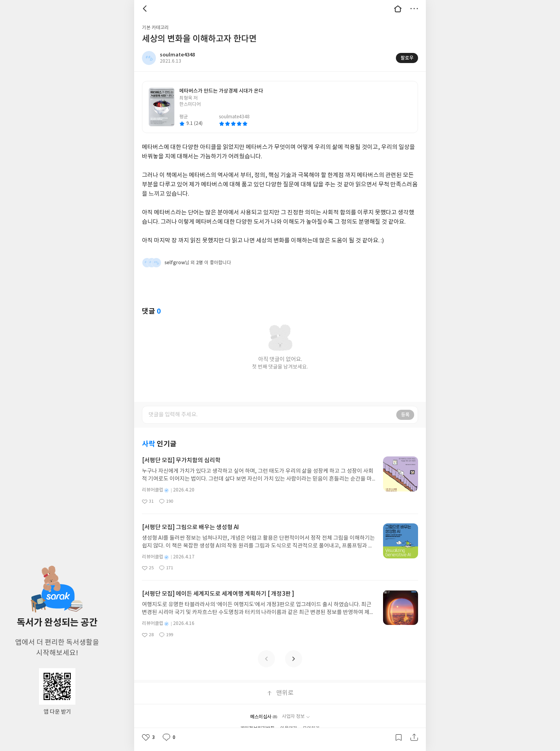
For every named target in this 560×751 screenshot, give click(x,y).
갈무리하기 (399, 737)
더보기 (414, 9)
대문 (398, 9)
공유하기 (414, 737)
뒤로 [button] (146, 9)
